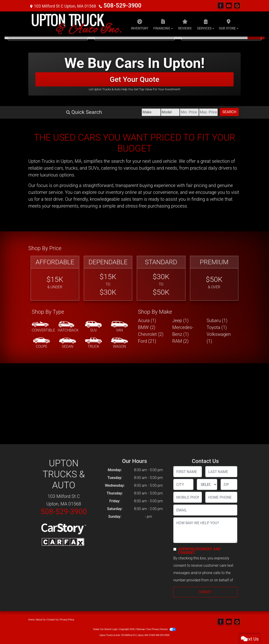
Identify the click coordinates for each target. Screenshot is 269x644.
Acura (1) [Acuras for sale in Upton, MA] (147, 321)
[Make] (82, 112)
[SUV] (93, 327)
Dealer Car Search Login (105, 629)
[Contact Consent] (175, 549)
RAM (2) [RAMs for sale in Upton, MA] (180, 341)
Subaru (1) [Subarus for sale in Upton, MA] (217, 321)
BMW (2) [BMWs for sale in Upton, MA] (147, 327)
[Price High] (186, 112)
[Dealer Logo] (76, 24)
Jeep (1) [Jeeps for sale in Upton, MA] (180, 321)
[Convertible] (43, 327)
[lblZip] (229, 484)
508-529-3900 (117, 6)
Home (31, 620)
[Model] (117, 112)
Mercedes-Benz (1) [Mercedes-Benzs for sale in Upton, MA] (183, 331)
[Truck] (93, 343)
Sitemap (141, 629)
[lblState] (207, 484)
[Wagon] (119, 343)
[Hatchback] (68, 327)
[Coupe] (42, 343)
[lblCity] (183, 484)
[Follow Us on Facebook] (221, 6)
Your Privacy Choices (161, 629)
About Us (41, 620)
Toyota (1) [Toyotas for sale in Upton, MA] (217, 327)
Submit (205, 592)
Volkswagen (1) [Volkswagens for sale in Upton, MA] (219, 338)
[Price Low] (151, 112)
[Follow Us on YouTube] (229, 6)
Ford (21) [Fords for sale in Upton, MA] (147, 341)
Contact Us (53, 620)
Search (222, 112)
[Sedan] (68, 343)
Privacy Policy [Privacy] (67, 620)
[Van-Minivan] (119, 327)
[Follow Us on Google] (237, 6)
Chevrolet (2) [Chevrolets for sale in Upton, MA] (151, 334)
